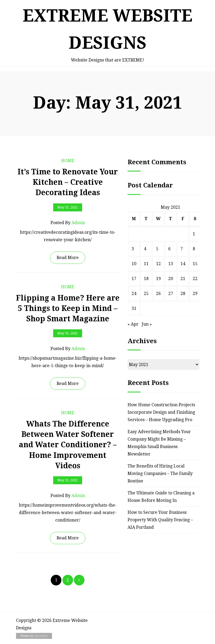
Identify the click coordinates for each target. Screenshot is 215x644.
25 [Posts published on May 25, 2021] (146, 294)
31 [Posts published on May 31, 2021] (134, 308)
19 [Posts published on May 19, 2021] (158, 279)
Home (68, 161)
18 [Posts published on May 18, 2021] (146, 279)
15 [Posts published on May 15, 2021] (195, 264)
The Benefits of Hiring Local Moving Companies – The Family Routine (160, 473)
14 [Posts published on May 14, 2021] (183, 264)
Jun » (147, 324)
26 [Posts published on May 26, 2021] (158, 294)
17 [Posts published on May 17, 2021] (134, 279)
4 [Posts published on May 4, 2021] (145, 249)
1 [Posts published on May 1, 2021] (194, 234)
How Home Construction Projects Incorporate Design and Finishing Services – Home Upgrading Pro (161, 412)
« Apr (133, 324)
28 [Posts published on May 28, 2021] (183, 294)
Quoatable (41, 636)
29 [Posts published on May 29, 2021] (195, 294)
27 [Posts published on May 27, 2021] (171, 294)
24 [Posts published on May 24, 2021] (134, 294)
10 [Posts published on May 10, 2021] (134, 264)
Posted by (68, 223)
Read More (68, 258)
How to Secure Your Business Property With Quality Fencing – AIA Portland (160, 520)
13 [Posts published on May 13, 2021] (171, 264)
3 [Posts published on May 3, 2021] (133, 249)
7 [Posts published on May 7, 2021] (182, 249)
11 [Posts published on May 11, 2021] (146, 264)
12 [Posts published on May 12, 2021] (158, 264)
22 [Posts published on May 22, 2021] (195, 279)
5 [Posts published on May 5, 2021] (157, 249)
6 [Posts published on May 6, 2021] (169, 249)
